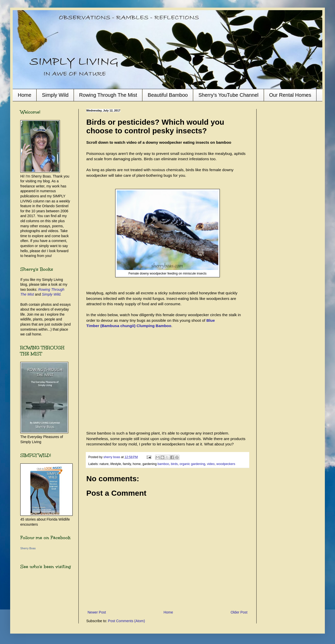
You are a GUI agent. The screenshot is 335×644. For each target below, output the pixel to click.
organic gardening (192, 464)
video (211, 464)
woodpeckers (226, 464)
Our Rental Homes (290, 95)
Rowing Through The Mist (108, 95)
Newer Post (97, 612)
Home (24, 95)
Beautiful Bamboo (168, 95)
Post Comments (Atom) (127, 621)
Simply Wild (55, 95)
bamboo (163, 464)
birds (174, 464)
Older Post (239, 612)
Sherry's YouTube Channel (229, 95)
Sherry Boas (28, 548)
